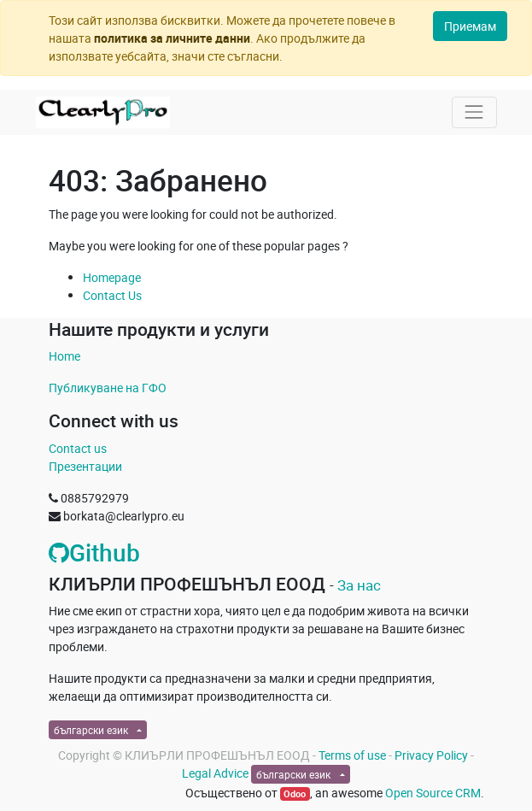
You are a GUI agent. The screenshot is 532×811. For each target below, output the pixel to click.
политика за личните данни (172, 38)
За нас (359, 585)
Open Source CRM (433, 793)
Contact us (78, 448)
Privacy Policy (431, 755)
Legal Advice (215, 773)
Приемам (470, 26)
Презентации (85, 466)
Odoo (295, 794)
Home (64, 356)
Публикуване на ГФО (108, 388)
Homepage (112, 277)
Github (94, 552)
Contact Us (112, 295)
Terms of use (352, 755)
